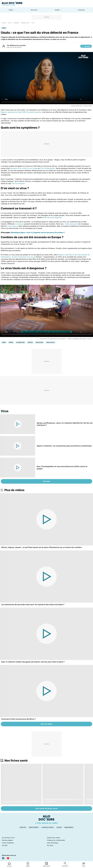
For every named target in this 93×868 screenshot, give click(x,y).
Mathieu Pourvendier (18, 45)
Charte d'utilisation (8, 843)
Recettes (23, 827)
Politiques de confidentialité (56, 840)
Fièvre (11, 342)
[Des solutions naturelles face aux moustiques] (46, 311)
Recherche (65, 866)
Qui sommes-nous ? (9, 838)
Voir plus (47, 481)
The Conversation (18, 183)
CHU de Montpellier (48, 168)
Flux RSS (5, 845)
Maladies (16, 23)
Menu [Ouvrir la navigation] (84, 866)
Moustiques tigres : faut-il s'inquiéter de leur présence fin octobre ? (38, 232)
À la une (9, 866)
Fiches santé (46, 866)
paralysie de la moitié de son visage (24, 168)
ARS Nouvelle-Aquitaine (53, 217)
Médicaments (69, 827)
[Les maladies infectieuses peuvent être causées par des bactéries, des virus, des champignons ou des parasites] (46, 78)
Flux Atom (50, 845)
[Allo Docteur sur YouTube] (8, 858)
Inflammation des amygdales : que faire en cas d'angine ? (63, 800)
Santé (11, 10)
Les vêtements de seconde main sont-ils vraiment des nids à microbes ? (33, 605)
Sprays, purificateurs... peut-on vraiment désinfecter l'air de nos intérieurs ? (65, 424)
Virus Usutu (51, 342)
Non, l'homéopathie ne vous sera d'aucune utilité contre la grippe (62, 468)
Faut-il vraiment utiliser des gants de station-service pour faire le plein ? (33, 662)
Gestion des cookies (54, 838)
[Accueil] (46, 820)
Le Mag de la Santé (48, 827)
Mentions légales (7, 840)
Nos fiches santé (16, 761)
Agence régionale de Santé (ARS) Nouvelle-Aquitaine (21, 112)
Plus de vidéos (14, 490)
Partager (86, 46)
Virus (33, 23)
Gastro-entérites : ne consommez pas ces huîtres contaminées (64, 446)
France (30, 342)
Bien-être (34, 10)
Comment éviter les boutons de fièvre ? (18, 719)
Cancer (59, 827)
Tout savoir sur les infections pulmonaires (20, 802)
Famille (57, 10)
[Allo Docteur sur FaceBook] (3, 858)
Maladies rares (25, 23)
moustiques (19, 224)
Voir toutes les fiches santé (46, 808)
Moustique (39, 342)
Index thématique (53, 843)
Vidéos (28, 866)
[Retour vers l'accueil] (46, 4)
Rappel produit (34, 827)
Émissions (81, 10)
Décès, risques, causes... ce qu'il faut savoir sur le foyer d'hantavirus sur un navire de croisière (41, 547)
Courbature (20, 342)
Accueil (4, 23)
